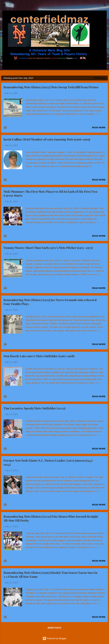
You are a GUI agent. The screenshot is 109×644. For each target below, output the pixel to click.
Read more (99, 127)
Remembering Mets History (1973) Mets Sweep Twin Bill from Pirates (51, 87)
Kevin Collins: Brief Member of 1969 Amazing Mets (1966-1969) (47, 139)
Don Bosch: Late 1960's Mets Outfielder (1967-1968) (39, 356)
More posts (55, 628)
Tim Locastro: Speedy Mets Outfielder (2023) (34, 408)
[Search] (105, 6)
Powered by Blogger (55, 638)
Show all (100, 78)
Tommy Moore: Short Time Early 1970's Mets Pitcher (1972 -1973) (48, 248)
